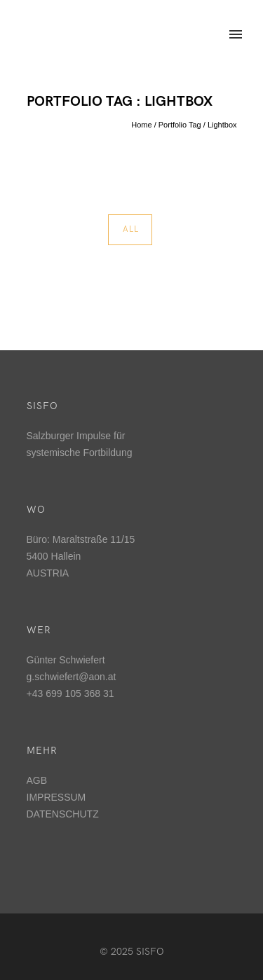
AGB (37, 780)
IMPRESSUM (56, 797)
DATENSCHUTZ (63, 814)
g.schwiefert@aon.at (72, 677)
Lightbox (222, 125)
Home (141, 125)
